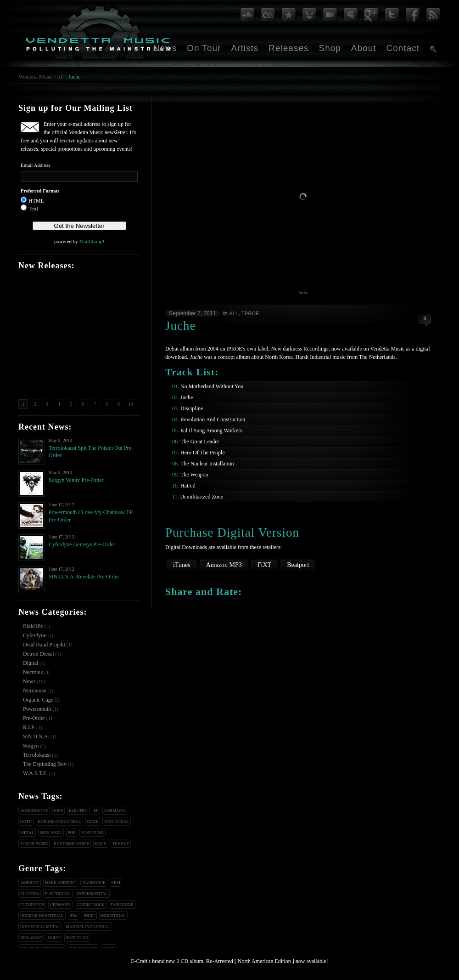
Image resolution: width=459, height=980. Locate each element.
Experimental (92, 894)
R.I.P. (29, 727)
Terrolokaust (37, 755)
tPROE (250, 313)
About (364, 48)
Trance (121, 844)
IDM (74, 916)
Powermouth (37, 709)
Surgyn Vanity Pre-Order (76, 480)
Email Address (35, 165)
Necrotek (33, 672)
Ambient (30, 883)
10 (131, 404)
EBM (59, 810)
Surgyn (31, 746)
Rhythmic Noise (71, 844)
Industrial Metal (40, 927)
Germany (115, 810)
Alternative (34, 810)
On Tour (204, 48)
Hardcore (122, 905)
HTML (36, 201)
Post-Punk (92, 833)
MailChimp (91, 241)
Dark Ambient (61, 883)
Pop (72, 833)
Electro (78, 810)
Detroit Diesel (39, 654)
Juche (74, 77)
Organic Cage (38, 700)
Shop (330, 48)
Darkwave (94, 883)
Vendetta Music (36, 77)
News (165, 48)
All (60, 77)
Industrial (117, 821)
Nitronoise (35, 691)
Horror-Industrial (59, 821)
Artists (245, 48)
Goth (26, 821)
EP (96, 810)
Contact (403, 48)
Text (33, 209)
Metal (27, 833)
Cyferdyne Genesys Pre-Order (82, 544)
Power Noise (34, 844)
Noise (54, 938)
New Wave (51, 833)
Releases (288, 48)
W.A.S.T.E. (35, 773)
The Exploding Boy (45, 764)
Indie (93, 821)
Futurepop (32, 905)
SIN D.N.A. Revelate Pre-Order (84, 577)
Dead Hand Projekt (44, 645)
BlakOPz (33, 626)
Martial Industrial (88, 927)
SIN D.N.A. (36, 736)
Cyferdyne (35, 635)
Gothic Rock (91, 905)
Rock (101, 844)
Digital (31, 663)
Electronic (58, 894)
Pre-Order (34, 718)
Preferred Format (40, 191)
